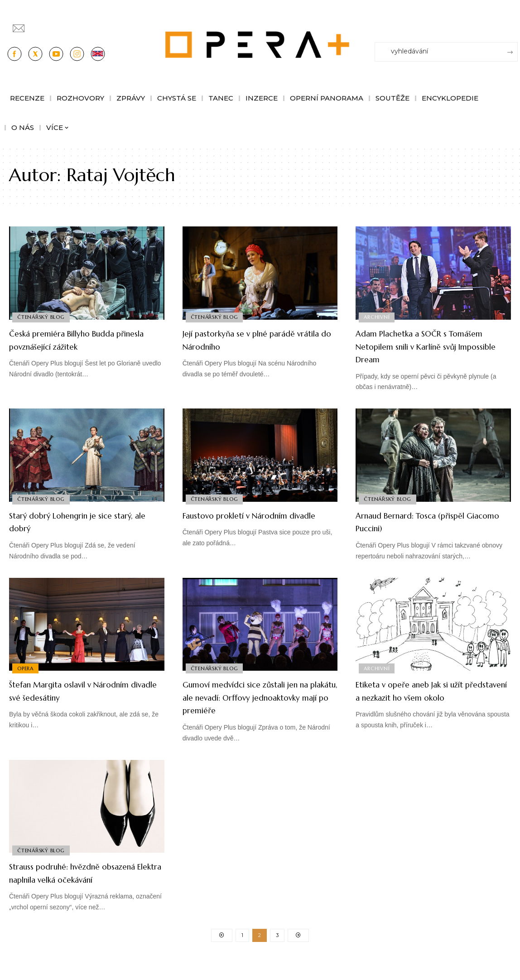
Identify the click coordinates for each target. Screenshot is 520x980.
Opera (26, 668)
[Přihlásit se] (513, 24)
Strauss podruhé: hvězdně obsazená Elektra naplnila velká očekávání (81, 879)
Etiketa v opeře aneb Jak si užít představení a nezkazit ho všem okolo (428, 697)
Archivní (378, 316)
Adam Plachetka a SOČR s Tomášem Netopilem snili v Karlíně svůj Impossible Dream (425, 346)
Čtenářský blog (42, 316)
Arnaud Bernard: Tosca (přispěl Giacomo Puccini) (427, 522)
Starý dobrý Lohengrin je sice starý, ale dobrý (77, 522)
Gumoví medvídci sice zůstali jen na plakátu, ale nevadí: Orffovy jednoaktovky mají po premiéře (258, 697)
